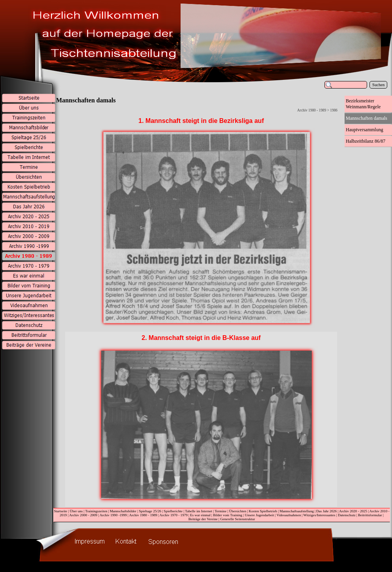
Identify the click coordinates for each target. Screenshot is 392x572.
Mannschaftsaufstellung (297, 511)
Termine (220, 511)
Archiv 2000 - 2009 (83, 515)
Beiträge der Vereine (203, 519)
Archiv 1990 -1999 (113, 515)
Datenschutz (347, 515)
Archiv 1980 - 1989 (143, 515)
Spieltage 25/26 (150, 511)
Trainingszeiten (96, 511)
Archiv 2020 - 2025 (353, 511)
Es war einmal (200, 515)
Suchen (378, 85)
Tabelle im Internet (199, 511)
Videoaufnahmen (289, 515)
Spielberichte (173, 511)
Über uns (76, 511)
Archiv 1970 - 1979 (174, 515)
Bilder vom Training (228, 515)
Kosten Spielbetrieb (263, 511)
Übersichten (238, 511)
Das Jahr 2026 (326, 511)
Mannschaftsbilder (123, 511)
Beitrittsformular (370, 515)
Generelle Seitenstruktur (237, 519)
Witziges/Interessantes (319, 515)
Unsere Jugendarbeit (259, 515)
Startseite (60, 511)
